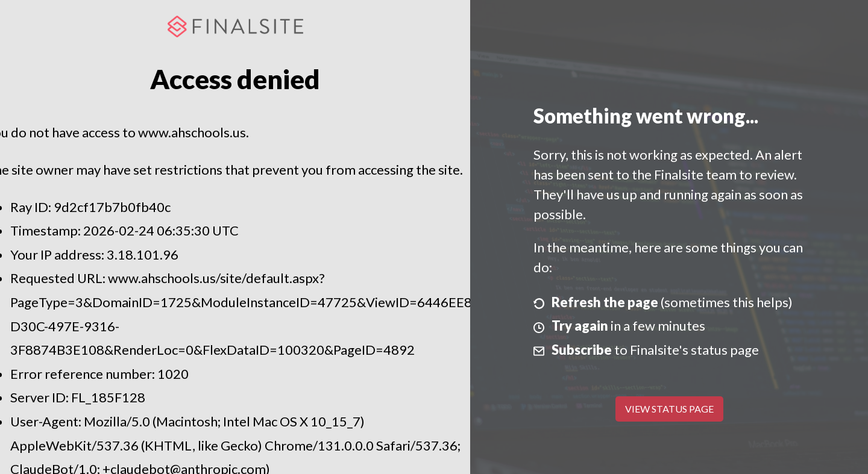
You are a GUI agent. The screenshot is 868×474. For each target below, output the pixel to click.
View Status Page (669, 409)
